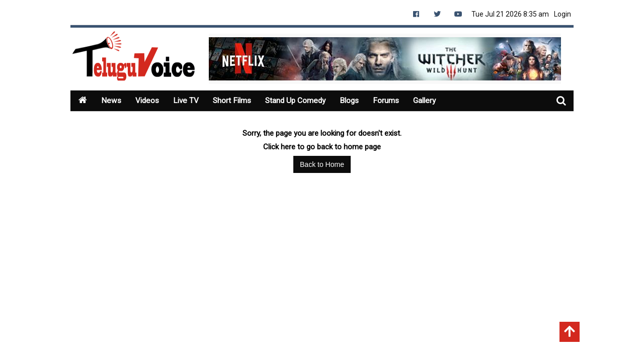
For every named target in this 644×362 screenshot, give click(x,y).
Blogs (357, 101)
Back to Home (322, 164)
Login (562, 14)
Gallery (435, 101)
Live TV (188, 101)
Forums (395, 101)
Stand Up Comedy (302, 101)
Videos (148, 101)
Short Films (236, 101)
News (111, 101)
